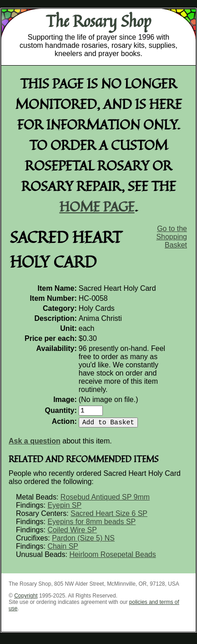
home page (97, 206)
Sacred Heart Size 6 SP (109, 517)
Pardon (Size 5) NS (83, 542)
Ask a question (35, 445)
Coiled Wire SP (72, 533)
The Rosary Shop (98, 21)
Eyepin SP (64, 509)
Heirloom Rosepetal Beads (112, 558)
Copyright (26, 599)
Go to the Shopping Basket (172, 237)
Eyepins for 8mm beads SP (91, 525)
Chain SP (63, 550)
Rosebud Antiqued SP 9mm (105, 501)
